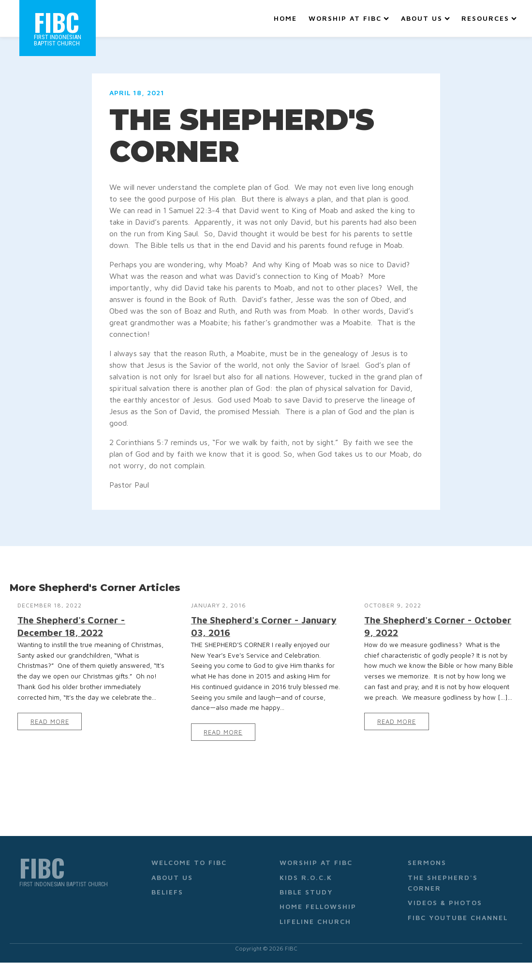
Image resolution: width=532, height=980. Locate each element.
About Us (425, 18)
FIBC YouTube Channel (458, 917)
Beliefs (167, 892)
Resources (489, 18)
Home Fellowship (318, 906)
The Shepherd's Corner (443, 883)
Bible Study (306, 892)
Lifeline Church (315, 921)
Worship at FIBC (349, 18)
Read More (50, 722)
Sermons (427, 862)
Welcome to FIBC (189, 862)
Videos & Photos (445, 902)
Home (285, 18)
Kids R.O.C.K (306, 877)
